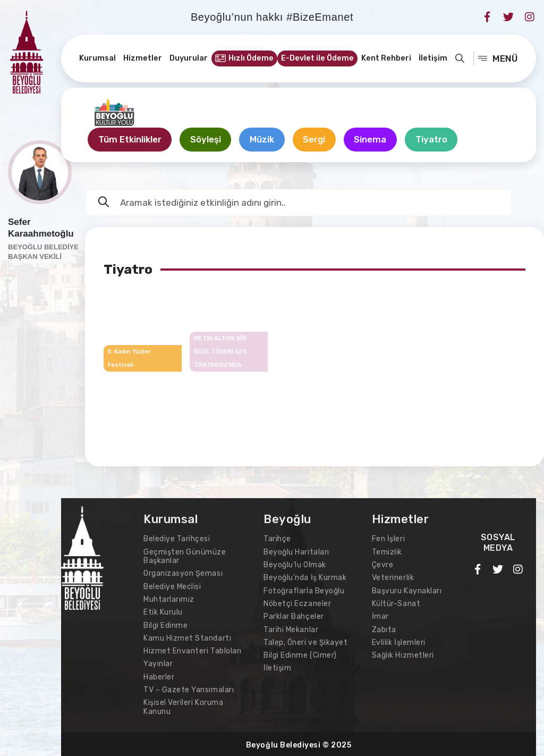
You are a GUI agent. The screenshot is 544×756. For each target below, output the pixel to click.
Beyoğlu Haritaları (296, 552)
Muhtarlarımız (169, 599)
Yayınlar (158, 663)
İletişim (277, 667)
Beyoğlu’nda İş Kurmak (305, 578)
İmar (380, 616)
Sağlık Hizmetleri (403, 654)
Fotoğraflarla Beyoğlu (304, 590)
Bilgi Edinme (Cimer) (300, 654)
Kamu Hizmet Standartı (187, 637)
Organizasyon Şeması (183, 573)
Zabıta (384, 629)
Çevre (383, 565)
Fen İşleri (388, 539)
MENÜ (498, 58)
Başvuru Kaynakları (407, 590)
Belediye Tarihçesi (177, 539)
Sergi (317, 140)
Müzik (264, 140)
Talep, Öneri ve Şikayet (305, 641)
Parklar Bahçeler (294, 616)
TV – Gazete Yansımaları (189, 688)
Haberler (159, 675)
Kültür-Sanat (396, 603)
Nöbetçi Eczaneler (297, 603)
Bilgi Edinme (165, 624)
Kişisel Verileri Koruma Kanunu (183, 705)
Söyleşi (207, 140)
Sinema (374, 140)
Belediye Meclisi (172, 586)
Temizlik (387, 552)
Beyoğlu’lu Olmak (295, 565)
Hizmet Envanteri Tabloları (193, 650)
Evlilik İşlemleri (399, 641)
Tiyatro (436, 140)
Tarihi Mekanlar (291, 629)
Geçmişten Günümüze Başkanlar (185, 556)
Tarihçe (277, 539)
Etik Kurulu (163, 612)
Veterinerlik (393, 578)
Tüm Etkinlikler (130, 140)
